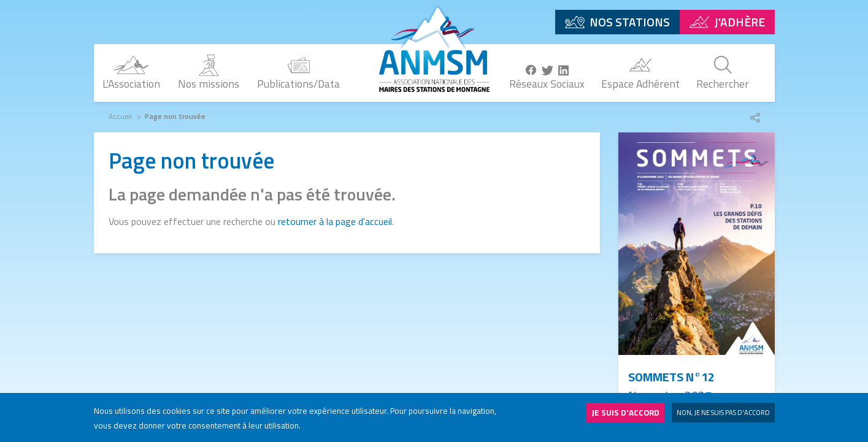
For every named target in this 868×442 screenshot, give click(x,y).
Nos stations (630, 22)
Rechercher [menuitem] (723, 84)
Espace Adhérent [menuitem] (640, 84)
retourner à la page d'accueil (335, 221)
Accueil (120, 116)
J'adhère (739, 22)
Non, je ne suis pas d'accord (723, 415)
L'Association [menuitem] (131, 84)
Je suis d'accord (625, 416)
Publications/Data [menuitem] (298, 84)
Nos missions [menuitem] (209, 84)
